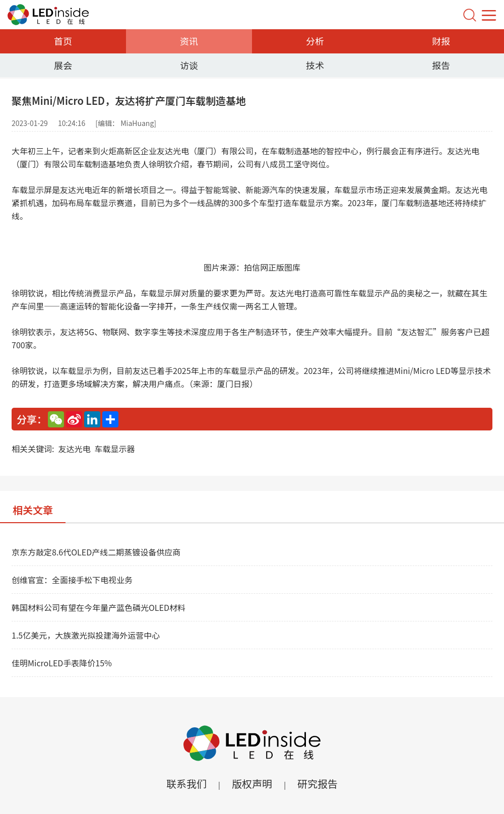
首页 (63, 41)
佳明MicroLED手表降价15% (62, 663)
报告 (441, 65)
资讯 (189, 41)
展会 (63, 65)
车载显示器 (114, 449)
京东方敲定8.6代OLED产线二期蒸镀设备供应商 (96, 552)
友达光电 (74, 449)
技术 (315, 65)
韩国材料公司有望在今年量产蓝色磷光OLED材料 (99, 607)
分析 (315, 41)
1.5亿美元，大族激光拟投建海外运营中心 (86, 635)
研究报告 (318, 784)
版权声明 (252, 784)
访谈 (189, 65)
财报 (441, 41)
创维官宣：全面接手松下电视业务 (72, 580)
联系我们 (186, 784)
